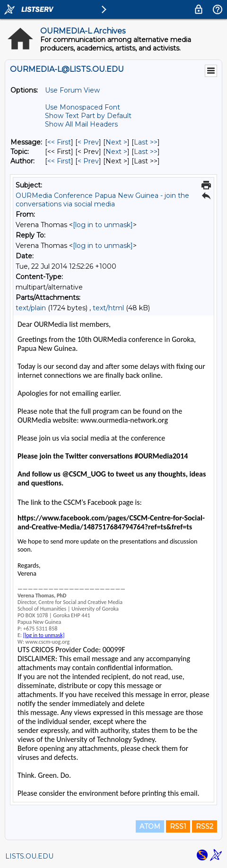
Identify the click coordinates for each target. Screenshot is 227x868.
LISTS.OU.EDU (29, 856)
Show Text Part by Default (88, 116)
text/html (108, 308)
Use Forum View (72, 90)
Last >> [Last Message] (146, 142)
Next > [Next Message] (116, 142)
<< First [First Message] (59, 142)
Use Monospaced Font (83, 107)
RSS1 (178, 826)
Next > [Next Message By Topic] (116, 152)
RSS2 (205, 826)
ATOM (150, 826)
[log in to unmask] (103, 225)
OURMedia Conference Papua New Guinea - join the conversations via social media (102, 200)
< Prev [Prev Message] (88, 142)
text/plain (31, 308)
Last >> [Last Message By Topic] (146, 152)
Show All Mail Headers (81, 124)
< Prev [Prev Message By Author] (88, 161)
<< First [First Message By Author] (59, 161)
